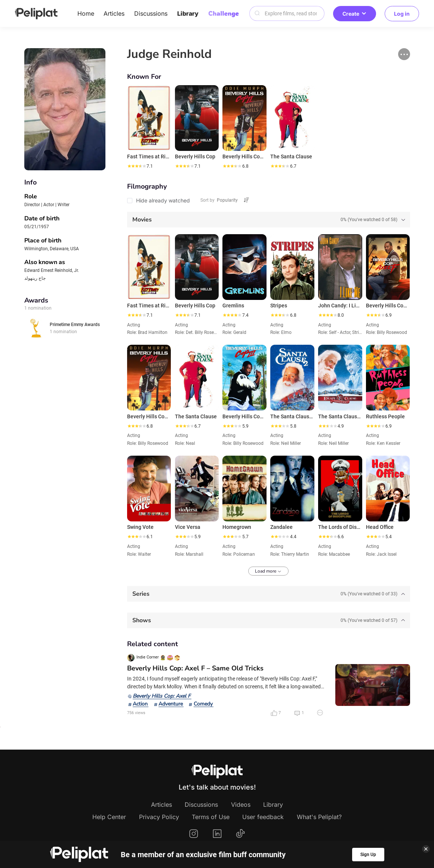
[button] (404, 54)
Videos (241, 805)
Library (188, 13)
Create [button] (355, 14)
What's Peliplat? (319, 817)
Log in (402, 14)
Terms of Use (211, 817)
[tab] (269, 220)
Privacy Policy (159, 817)
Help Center (109, 817)
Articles (114, 13)
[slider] (136, 166)
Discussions (151, 13)
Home (86, 13)
